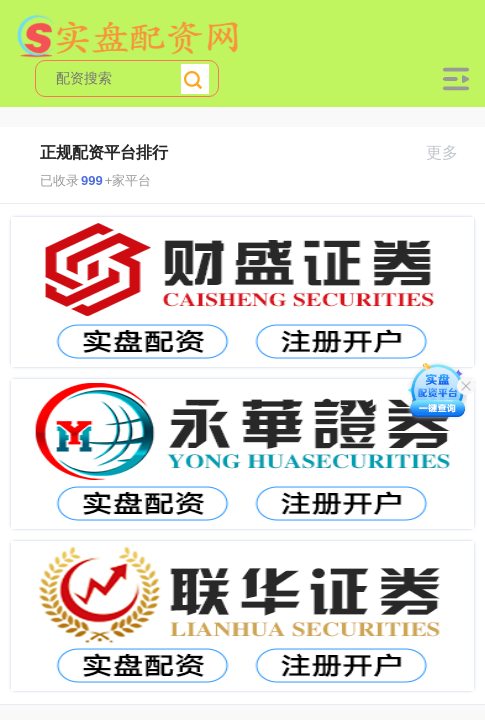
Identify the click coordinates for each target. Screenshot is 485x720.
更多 (450, 152)
